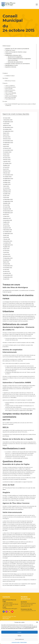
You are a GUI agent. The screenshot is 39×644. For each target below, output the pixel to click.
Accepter (19, 632)
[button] (37, 622)
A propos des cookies (16, 642)
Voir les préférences (20, 639)
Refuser (20, 636)
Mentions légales (24, 642)
